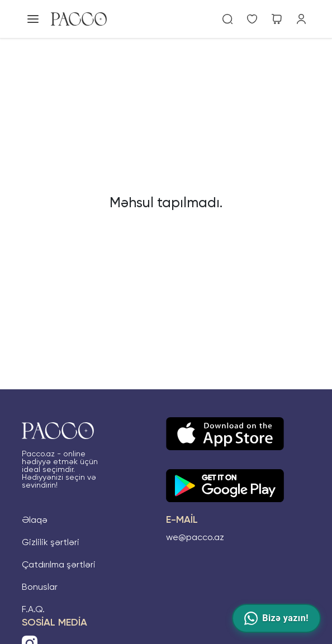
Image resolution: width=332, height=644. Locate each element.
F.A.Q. (33, 610)
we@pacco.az (195, 538)
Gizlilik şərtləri (51, 543)
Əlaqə (35, 521)
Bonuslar (40, 588)
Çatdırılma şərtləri (59, 565)
